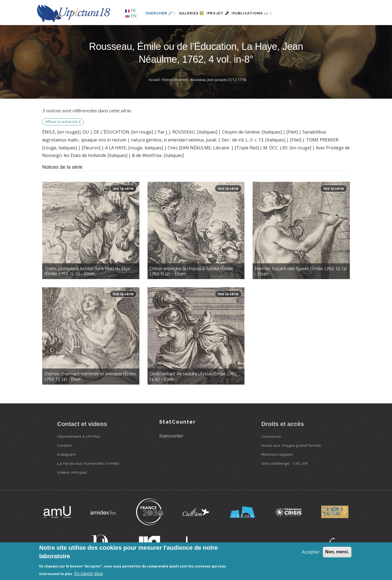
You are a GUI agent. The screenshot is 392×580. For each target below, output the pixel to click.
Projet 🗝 (230, 13)
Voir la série (123, 188)
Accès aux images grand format (291, 445)
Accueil (154, 80)
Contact (65, 445)
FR (130, 11)
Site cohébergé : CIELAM (284, 463)
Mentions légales (277, 454)
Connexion (271, 436)
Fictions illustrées (175, 80)
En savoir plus (89, 573)
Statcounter (171, 436)
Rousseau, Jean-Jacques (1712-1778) (218, 80)
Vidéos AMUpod (72, 472)
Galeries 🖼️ (196, 13)
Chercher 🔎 (160, 13)
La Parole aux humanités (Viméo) (88, 463)
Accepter (311, 552)
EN (131, 16)
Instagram (67, 454)
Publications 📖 (268, 13)
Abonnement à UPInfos (79, 436)
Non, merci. (337, 552)
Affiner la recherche (63, 122)
